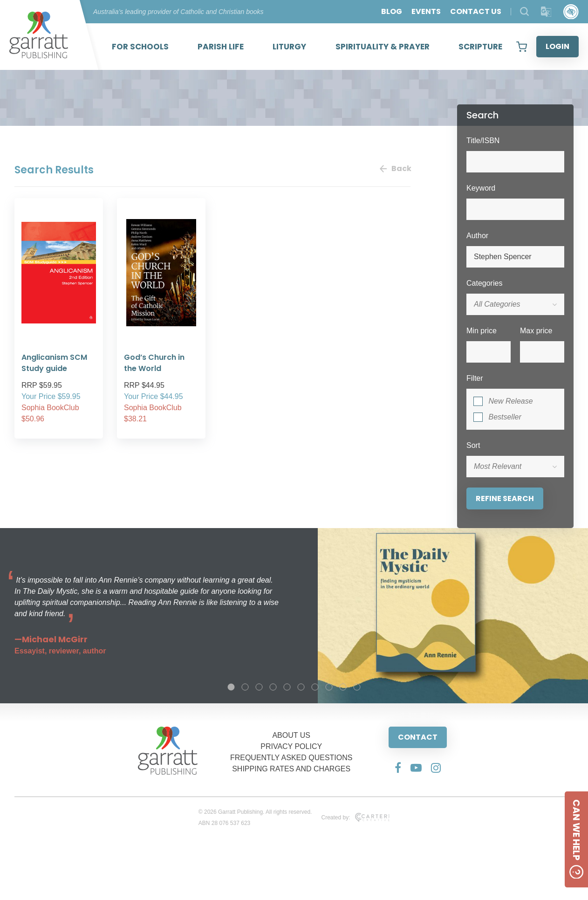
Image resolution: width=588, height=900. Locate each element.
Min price (482, 331)
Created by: (355, 818)
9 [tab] (343, 687)
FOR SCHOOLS (140, 47)
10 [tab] (357, 687)
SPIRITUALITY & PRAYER (383, 47)
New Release (510, 401)
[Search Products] (524, 11)
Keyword (481, 188)
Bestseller (505, 417)
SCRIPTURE (480, 47)
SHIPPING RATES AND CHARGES (291, 769)
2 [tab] (245, 687)
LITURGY (289, 47)
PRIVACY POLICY (291, 746)
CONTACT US (476, 11)
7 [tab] (315, 687)
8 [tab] (329, 687)
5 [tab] (287, 687)
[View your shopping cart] (522, 47)
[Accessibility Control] (571, 12)
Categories (484, 283)
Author (477, 236)
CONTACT (418, 737)
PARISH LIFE (221, 47)
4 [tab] (273, 687)
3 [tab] (259, 687)
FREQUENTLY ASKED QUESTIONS (291, 758)
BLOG (392, 11)
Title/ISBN (483, 141)
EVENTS (426, 11)
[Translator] (546, 12)
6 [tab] (301, 687)
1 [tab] (231, 687)
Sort (473, 445)
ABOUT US (291, 735)
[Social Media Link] (398, 768)
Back (395, 168)
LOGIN (557, 46)
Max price (536, 331)
